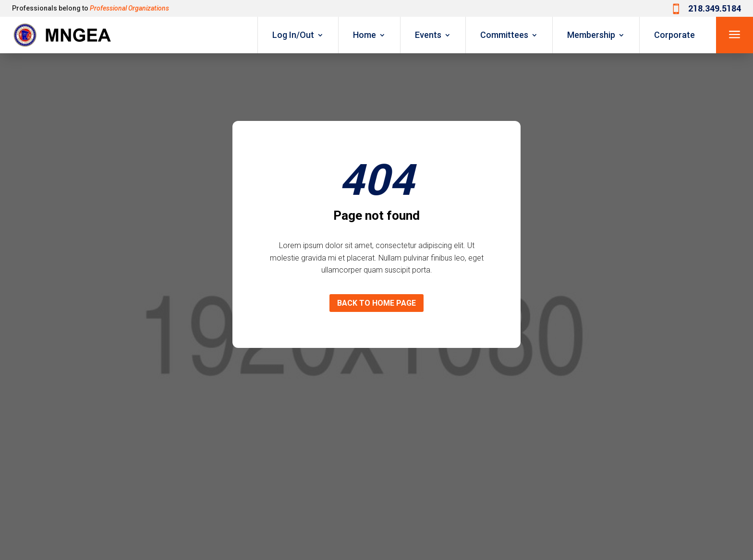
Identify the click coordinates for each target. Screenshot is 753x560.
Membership (591, 35)
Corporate (674, 35)
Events (428, 35)
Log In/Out (293, 35)
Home (364, 35)
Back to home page (376, 303)
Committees (504, 35)
